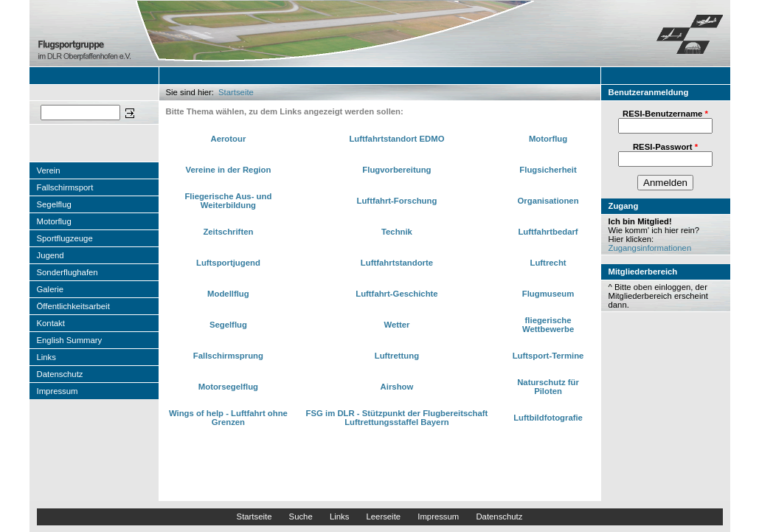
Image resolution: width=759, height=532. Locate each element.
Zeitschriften (228, 232)
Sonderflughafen (67, 272)
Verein (49, 170)
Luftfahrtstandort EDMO (396, 139)
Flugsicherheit (548, 170)
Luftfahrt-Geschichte (396, 294)
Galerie (51, 289)
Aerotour (228, 139)
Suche (301, 517)
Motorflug (54, 221)
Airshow (397, 387)
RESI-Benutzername (665, 114)
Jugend (51, 255)
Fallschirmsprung (228, 356)
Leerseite (383, 517)
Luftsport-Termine (548, 356)
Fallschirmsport (65, 187)
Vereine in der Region (228, 170)
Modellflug (228, 294)
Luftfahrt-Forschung (397, 201)
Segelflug (54, 204)
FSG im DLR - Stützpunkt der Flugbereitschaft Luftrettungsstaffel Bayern (397, 418)
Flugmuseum (548, 294)
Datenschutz (60, 374)
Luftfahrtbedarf (548, 232)
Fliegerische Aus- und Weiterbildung (228, 201)
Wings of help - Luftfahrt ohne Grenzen (228, 418)
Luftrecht (548, 263)
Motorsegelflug (228, 387)
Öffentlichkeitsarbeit (73, 306)
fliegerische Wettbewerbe (548, 325)
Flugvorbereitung (396, 170)
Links (46, 357)
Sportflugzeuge (65, 238)
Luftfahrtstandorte (397, 263)
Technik (397, 232)
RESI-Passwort (665, 147)
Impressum (58, 391)
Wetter (396, 325)
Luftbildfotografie (548, 418)
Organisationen (548, 201)
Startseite (236, 92)
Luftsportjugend (228, 263)
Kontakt (51, 323)
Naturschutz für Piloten (548, 387)
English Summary (70, 340)
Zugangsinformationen (650, 248)
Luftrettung (397, 356)
